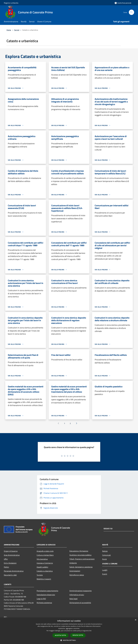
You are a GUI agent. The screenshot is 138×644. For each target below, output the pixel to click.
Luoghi (105, 570)
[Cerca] (131, 12)
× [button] (136, 620)
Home (9, 30)
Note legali (73, 599)
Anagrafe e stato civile (45, 551)
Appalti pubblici (42, 567)
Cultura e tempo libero (45, 555)
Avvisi (104, 559)
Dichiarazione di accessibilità (80, 603)
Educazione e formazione (79, 551)
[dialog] (69, 631)
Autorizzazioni (75, 571)
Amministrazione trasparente (81, 591)
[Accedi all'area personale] (123, 3)
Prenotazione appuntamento (47, 591)
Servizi (17, 30)
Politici (6, 567)
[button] (69, 640)
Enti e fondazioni (10, 563)
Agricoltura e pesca (77, 575)
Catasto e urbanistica (45, 571)
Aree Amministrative (12, 555)
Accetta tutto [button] (60, 635)
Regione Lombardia (11, 3)
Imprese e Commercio (45, 563)
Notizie (105, 551)
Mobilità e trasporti (44, 579)
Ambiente (73, 563)
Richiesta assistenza (44, 603)
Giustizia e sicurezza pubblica (80, 555)
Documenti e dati (10, 575)
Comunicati (106, 555)
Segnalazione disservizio (46, 595)
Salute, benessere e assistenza (81, 567)
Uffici (6, 559)
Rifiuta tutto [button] (78, 635)
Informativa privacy (77, 595)
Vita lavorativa (42, 559)
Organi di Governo (11, 551)
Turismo (40, 575)
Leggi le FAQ (41, 599)
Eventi (105, 574)
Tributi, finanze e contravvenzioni (82, 559)
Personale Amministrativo (14, 571)
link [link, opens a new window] (90, 631)
